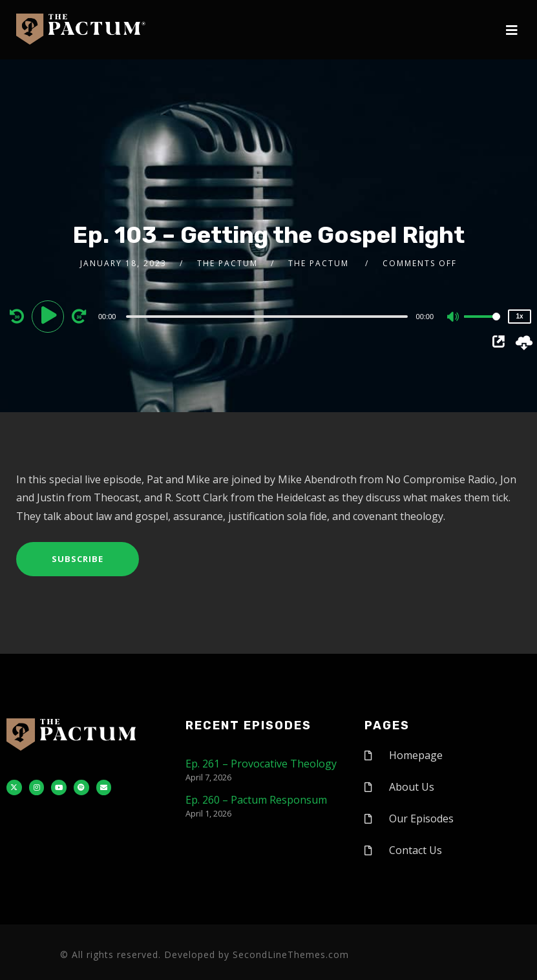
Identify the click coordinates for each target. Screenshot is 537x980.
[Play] (50, 316)
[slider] (267, 317)
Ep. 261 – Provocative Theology (261, 764)
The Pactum (227, 263)
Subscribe (78, 559)
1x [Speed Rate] (520, 316)
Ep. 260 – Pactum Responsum (256, 800)
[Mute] (454, 318)
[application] (268, 316)
